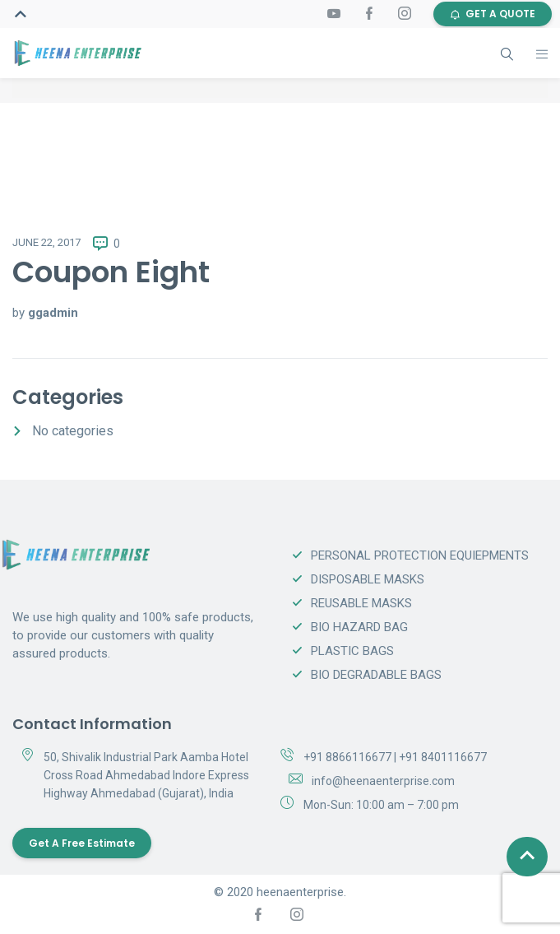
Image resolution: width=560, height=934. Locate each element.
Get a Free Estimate (82, 843)
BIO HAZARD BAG (359, 627)
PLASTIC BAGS (352, 651)
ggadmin (53, 313)
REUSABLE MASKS (361, 603)
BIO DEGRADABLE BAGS (376, 675)
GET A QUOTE (493, 14)
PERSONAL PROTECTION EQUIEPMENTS (420, 555)
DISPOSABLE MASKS (368, 579)
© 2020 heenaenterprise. (280, 892)
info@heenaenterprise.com (383, 781)
